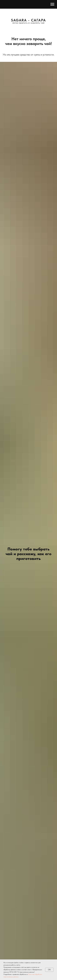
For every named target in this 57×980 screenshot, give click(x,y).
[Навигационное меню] (52, 4)
